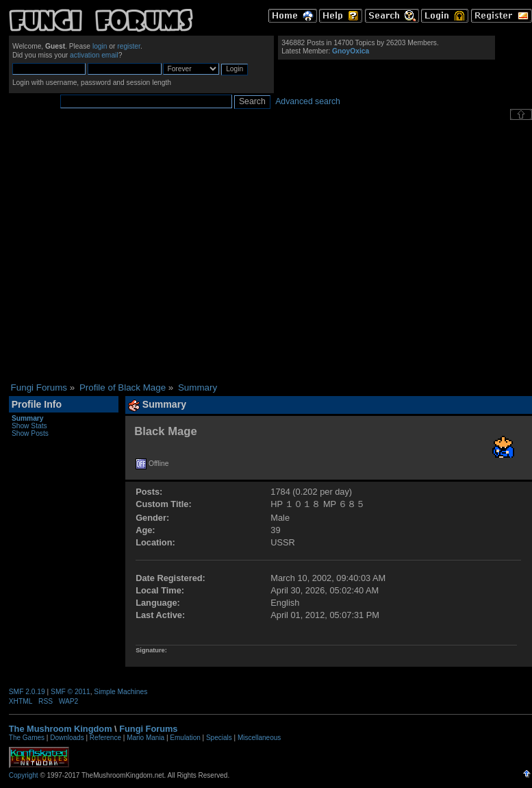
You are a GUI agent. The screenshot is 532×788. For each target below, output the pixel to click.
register (129, 46)
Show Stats (29, 426)
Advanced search (308, 101)
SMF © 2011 (71, 692)
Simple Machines (121, 692)
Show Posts (30, 433)
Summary (28, 418)
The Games (27, 738)
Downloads (67, 738)
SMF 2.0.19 (27, 692)
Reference (105, 738)
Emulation (185, 738)
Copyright (24, 775)
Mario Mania (145, 738)
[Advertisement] (128, 251)
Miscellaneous (259, 738)
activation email (94, 55)
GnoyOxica (351, 51)
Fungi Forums (148, 729)
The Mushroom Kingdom (61, 729)
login (100, 46)
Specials (219, 738)
